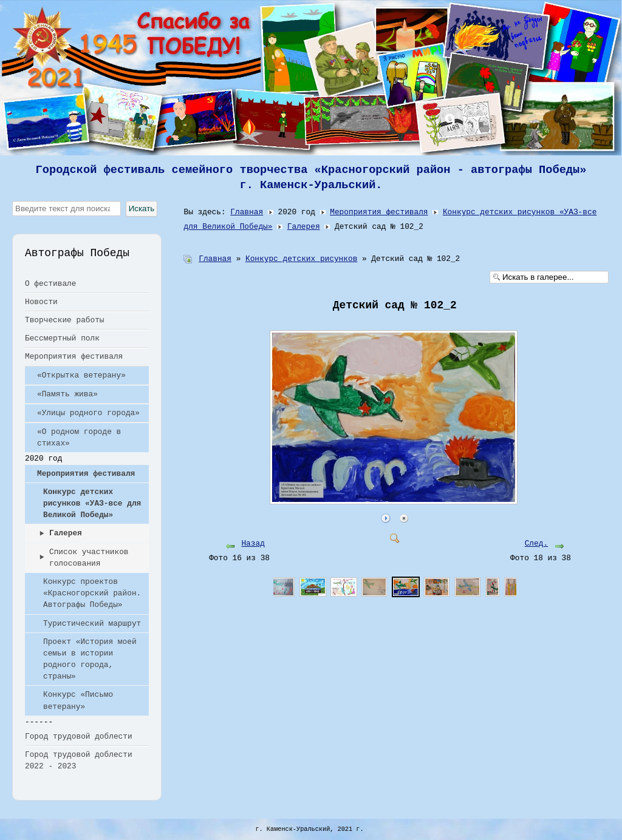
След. (536, 544)
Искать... (12, 201)
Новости (41, 302)
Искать (142, 208)
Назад (253, 544)
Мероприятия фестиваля (74, 357)
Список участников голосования (89, 558)
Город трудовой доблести (79, 737)
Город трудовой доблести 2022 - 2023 (79, 760)
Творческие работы (65, 320)
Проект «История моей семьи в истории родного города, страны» (90, 659)
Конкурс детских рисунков (301, 259)
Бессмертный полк (62, 338)
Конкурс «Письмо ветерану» (78, 700)
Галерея (66, 533)
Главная (247, 212)
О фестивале (50, 284)
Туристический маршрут (92, 624)
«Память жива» (67, 394)
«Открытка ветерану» (81, 375)
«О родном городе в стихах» (79, 438)
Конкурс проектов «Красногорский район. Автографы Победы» (92, 593)
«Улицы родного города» (88, 413)
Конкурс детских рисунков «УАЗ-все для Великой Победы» (92, 503)
